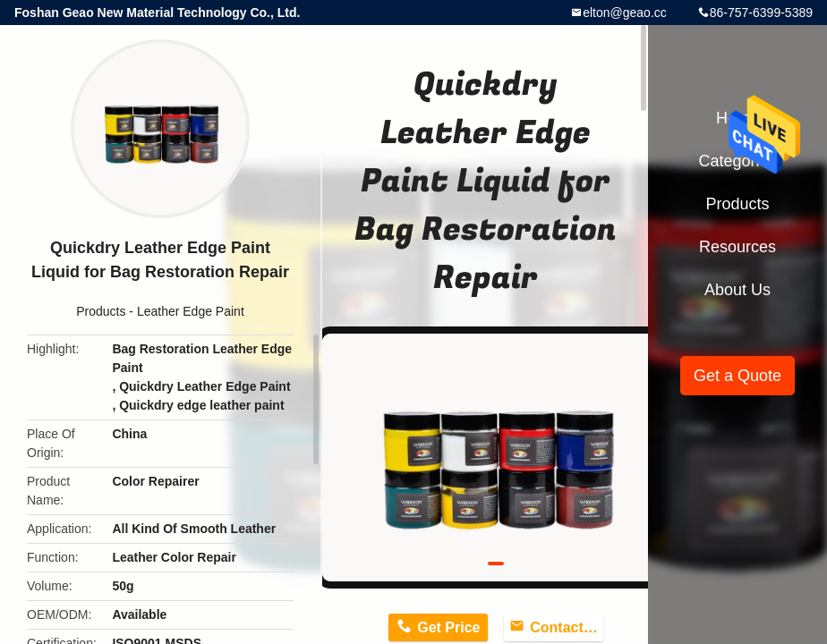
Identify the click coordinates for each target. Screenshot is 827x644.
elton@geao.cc (625, 13)
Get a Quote (737, 376)
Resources (737, 247)
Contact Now (567, 627)
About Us (737, 290)
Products (101, 311)
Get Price (448, 627)
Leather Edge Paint (191, 311)
